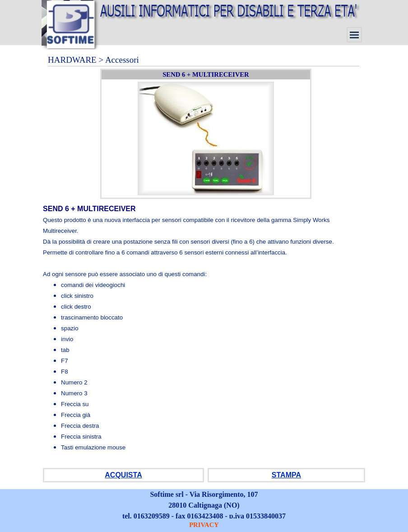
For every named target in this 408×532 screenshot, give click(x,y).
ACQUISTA (123, 475)
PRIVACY (204, 525)
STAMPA (286, 475)
